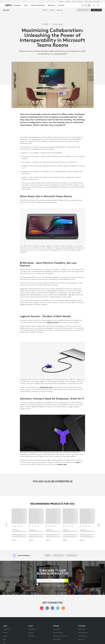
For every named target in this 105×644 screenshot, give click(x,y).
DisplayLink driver (47, 387)
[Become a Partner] (58, 633)
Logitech (61, 2)
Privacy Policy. (62, 586)
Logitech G (68, 2)
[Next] (99, 525)
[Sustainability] (32, 629)
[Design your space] (83, 10)
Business (74, 2)
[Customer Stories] (72, 555)
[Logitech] (14, 5)
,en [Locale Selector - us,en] (98, 2)
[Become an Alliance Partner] (60, 636)
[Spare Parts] (81, 639)
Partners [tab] (61, 5)
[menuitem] (45, 10)
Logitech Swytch (52, 322)
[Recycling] (31, 633)
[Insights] (48, 555)
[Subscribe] (66, 581)
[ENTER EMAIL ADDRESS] (51, 581)
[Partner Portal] (57, 639)
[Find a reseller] (57, 629)
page (78, 462)
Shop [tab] (26, 5)
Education (80, 2)
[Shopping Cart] (98, 5)
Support (90, 2)
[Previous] (6, 525)
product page (62, 464)
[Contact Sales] (96, 10)
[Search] (86, 5)
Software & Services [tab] (38, 5)
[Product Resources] (58, 555)
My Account (94, 5)
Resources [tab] (52, 5)
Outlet (86, 2)
